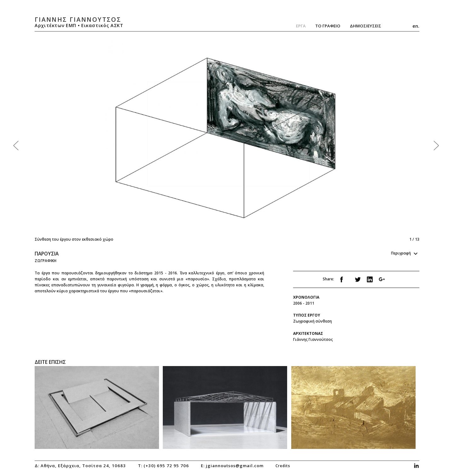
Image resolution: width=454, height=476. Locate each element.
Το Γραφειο (328, 26)
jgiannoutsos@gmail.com (235, 466)
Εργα (301, 26)
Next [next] (322, 141)
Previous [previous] (131, 141)
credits (283, 466)
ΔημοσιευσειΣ (366, 26)
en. (416, 26)
